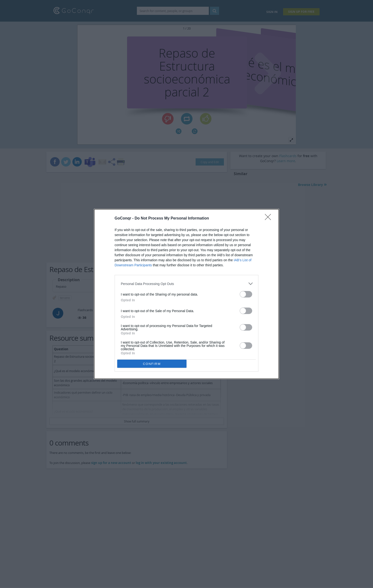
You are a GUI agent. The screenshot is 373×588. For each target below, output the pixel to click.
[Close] (269, 219)
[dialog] (186, 294)
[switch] (246, 294)
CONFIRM (152, 364)
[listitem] (186, 284)
